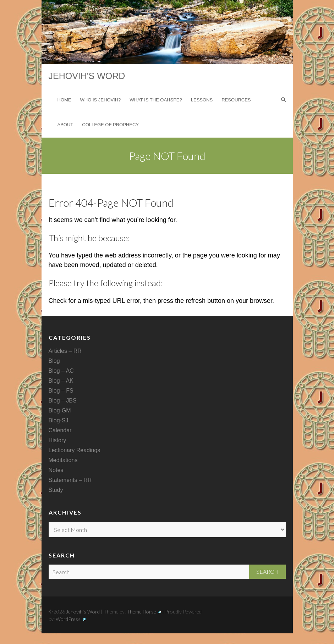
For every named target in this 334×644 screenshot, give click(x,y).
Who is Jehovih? (101, 100)
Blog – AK (61, 381)
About (65, 125)
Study (56, 490)
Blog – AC (61, 371)
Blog (54, 361)
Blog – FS (61, 391)
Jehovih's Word (87, 76)
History (58, 440)
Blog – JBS (63, 401)
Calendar (60, 430)
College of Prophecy (110, 125)
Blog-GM (60, 410)
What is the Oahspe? (156, 100)
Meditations (63, 460)
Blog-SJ (59, 420)
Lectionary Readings (75, 450)
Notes (56, 470)
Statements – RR (70, 480)
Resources (236, 100)
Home (64, 100)
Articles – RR (65, 351)
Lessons (202, 100)
